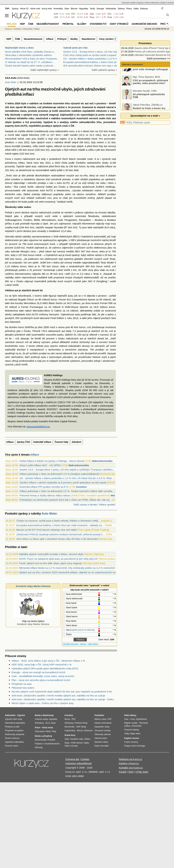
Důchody (39, 747)
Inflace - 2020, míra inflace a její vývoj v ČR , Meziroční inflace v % (48, 661)
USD (56, 17)
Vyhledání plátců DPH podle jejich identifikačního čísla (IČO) (45, 668)
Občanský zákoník (103, 734)
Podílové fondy (81, 723)
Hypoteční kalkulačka (14, 742)
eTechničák (136, 726)
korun (112, 131)
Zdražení (77, 442)
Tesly (103, 263)
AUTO (24, 126)
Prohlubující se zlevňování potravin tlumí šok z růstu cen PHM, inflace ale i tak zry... (65, 500)
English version (132, 738)
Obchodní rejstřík (129, 3)
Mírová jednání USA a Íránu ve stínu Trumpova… (32, 59)
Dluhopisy (69, 723)
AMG (45, 303)
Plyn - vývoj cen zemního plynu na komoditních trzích (41, 680)
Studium (171, 3)
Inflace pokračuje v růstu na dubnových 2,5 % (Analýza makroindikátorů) (59, 474)
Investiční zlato (77, 739)
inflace (109, 166)
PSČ (110, 719)
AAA (17, 126)
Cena (132, 719)
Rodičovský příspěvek (15, 734)
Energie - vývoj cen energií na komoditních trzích (38, 672)
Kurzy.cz (8, 29)
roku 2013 (73, 318)
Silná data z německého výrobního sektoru (29, 55)
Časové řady (62, 442)
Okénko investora (132, 64)
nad (114, 159)
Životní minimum (12, 738)
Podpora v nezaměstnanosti (47, 744)
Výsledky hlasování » (71, 644)
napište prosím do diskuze (82, 630)
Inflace (50, 39)
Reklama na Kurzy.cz (130, 759)
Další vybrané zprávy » (104, 70)
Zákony (121, 9)
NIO (90, 281)
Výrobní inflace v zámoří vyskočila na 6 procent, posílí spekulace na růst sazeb (63, 482)
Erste (110, 17)
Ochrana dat (72, 759)
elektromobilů (91, 277)
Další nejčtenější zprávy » (45, 70)
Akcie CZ (24, 9)
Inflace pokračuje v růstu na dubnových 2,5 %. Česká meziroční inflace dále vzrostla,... (67, 491)
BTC (73, 14)
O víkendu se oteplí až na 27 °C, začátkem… (30, 62)
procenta (35, 122)
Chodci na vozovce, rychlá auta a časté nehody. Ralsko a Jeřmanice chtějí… (58, 521)
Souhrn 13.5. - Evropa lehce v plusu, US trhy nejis (91, 52)
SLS (39, 303)
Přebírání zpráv (142, 122)
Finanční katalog (132, 730)
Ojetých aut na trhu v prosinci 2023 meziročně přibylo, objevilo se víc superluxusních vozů (68, 572)
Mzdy (84, 727)
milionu (76, 303)
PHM (73, 743)
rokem (49, 251)
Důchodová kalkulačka (15, 723)
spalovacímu (50, 240)
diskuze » (84, 644)
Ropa (92, 17)
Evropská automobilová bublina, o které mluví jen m (92, 62)
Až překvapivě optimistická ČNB (149, 103)
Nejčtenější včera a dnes (19, 48)
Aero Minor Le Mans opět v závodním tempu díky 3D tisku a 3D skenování (57, 539)
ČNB (18, 39)
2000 (46, 327)
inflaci (21, 163)
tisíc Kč (45, 150)
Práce (129, 9)
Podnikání (99, 715)
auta (53, 150)
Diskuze (144, 9)
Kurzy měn (47, 9)
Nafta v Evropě (71, 746)
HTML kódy (142, 772)
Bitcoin (74, 9)
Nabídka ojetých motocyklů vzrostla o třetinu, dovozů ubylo (51, 554)
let (41, 290)
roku (31, 118)
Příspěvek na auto (22, 684)
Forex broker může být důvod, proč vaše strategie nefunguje (150, 75)
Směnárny (39, 723)
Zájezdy (140, 3)
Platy (54, 731)
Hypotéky (84, 9)
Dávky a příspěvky (43, 736)
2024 (18, 103)
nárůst (61, 107)
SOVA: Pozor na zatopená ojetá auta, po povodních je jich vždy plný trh (58, 559)
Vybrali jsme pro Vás (75, 48)
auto (34, 166)
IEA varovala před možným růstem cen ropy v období (93, 66)
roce (113, 111)
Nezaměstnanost (33, 39)
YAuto (147, 3)
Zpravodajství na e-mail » (145, 116)
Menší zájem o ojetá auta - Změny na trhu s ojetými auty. (43, 703)
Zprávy (15, 9)
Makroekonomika (102, 461)
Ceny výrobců (107, 39)
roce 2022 (24, 142)
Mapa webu (135, 734)
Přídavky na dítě (12, 727)
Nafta (86, 743)
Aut (105, 135)
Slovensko (75, 187)
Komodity (58, 9)
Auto (126, 719)
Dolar (53, 723)
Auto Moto (11, 82)
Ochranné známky (102, 731)
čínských (78, 277)
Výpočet (21, 715)
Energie (100, 9)
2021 (48, 163)
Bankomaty (48, 715)
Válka (136, 9)
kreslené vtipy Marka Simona (32, 621)
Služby (74, 39)
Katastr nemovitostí (103, 723)
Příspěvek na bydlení (14, 731)
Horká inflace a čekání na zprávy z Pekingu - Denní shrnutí (52, 461)
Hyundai (35, 224)
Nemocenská (41, 740)
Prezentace (145, 43)
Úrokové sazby (41, 719)
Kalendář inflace (42, 442)
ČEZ (109, 14)
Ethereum (88, 731)
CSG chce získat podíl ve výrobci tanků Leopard (90, 55)
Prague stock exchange (135, 746)
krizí (48, 179)
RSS (129, 122)
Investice (81, 487)
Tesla (112, 259)
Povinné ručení (12, 746)
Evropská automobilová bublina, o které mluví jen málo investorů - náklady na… (60, 525)
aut (87, 103)
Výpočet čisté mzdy (14, 719)
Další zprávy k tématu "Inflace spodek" (95, 505)
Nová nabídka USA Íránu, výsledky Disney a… (30, 52)
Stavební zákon (101, 742)
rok (97, 183)
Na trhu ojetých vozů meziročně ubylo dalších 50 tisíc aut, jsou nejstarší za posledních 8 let (62, 692)
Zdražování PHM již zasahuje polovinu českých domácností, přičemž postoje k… (61, 534)
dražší (41, 139)
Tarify (92, 9)
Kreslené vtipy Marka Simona (33, 586)
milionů (107, 299)
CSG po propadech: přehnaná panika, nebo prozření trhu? (150, 89)
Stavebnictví (88, 39)
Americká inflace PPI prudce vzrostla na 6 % (44, 487)
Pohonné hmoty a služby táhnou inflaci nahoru (45, 495)
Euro (48, 723)
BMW (37, 220)
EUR (56, 14)
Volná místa (47, 728)
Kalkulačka (111, 9)
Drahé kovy (70, 735)
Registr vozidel (131, 723)
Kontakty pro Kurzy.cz (131, 768)
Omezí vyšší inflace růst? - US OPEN (40, 465)
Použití (123, 772)
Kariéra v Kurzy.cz (129, 763)
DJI (73, 17)
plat (18, 331)
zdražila (100, 166)
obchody (15, 115)
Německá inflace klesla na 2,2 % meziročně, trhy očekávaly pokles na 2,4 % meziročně (67, 568)
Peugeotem (71, 220)
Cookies (85, 759)
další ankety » (94, 644)
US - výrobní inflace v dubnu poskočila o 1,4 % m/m (92, 59)
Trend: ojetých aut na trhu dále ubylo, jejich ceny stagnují (50, 563)
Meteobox (155, 3)
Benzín (80, 743)
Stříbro (87, 739)
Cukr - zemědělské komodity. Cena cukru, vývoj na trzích (43, 676)
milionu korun (19, 266)
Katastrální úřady (102, 727)
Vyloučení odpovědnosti (78, 763)
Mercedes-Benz (41, 311)
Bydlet (163, 3)
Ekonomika (28, 29)
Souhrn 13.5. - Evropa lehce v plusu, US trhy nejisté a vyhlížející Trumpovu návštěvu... (67, 470)
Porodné (51, 740)
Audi (60, 220)
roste (90, 159)
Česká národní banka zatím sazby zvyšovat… (30, 66)
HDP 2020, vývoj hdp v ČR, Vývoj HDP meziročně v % (42, 665)
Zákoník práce (101, 738)
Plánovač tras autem (23, 688)
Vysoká (76, 190)
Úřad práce (40, 731)
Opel (45, 224)
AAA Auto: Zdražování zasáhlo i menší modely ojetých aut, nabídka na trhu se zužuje (58, 696)
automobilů (100, 236)
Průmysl (62, 39)
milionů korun (50, 299)
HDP (9, 39)
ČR (72, 126)
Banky (38, 715)
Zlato (92, 14)
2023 (57, 163)
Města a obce (100, 719)
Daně (97, 746)
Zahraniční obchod (144, 24)
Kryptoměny (70, 731)
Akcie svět (35, 9)
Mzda (48, 731)
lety (101, 146)
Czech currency (131, 742)
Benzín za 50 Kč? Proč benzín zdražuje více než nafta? (47, 530)
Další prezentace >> (158, 58)
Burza (67, 719)
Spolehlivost (141, 719)
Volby (127, 734)
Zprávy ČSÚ (23, 442)
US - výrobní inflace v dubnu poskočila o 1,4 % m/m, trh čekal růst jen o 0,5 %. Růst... (67, 478)
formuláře (104, 746)
